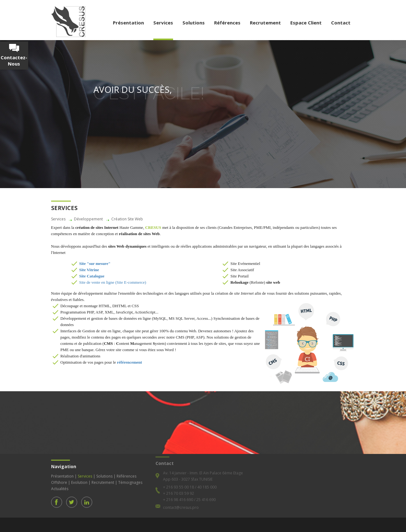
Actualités (60, 485)
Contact (341, 23)
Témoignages (130, 479)
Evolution (79, 479)
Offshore (59, 479)
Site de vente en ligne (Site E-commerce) (113, 282)
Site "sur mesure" (95, 263)
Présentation (128, 23)
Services (163, 23)
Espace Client (306, 23)
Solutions (194, 23)
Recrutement (265, 23)
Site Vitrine (89, 270)
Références (227, 23)
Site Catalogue (92, 276)
